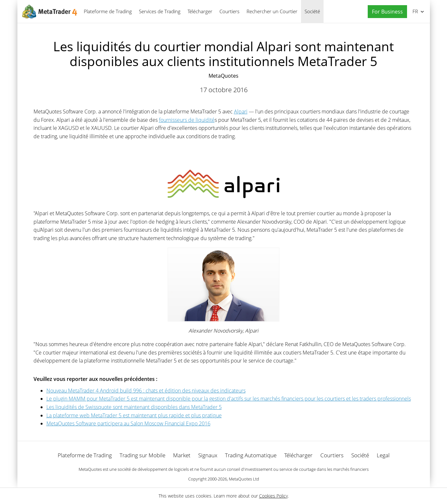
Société (312, 11)
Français (415, 11)
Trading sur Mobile (142, 455)
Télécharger (200, 11)
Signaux (208, 455)
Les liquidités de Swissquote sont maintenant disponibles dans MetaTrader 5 (134, 407)
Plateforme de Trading (108, 11)
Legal (383, 455)
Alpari (241, 111)
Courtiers (229, 11)
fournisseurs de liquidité (187, 120)
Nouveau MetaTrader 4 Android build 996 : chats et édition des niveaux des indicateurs (146, 391)
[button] (386, 12)
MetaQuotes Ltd (244, 479)
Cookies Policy (273, 496)
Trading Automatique (251, 455)
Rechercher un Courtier (272, 11)
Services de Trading (160, 11)
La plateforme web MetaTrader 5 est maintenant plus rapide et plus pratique (134, 415)
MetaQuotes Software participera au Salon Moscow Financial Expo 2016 (128, 423)
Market (182, 455)
